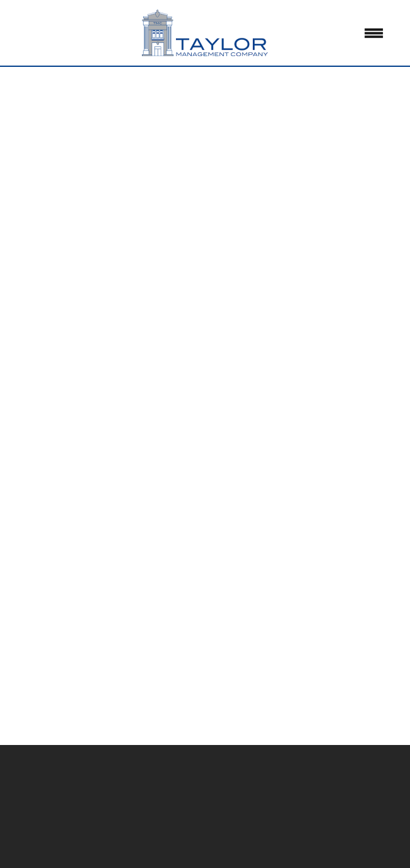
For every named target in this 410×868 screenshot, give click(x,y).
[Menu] (374, 33)
